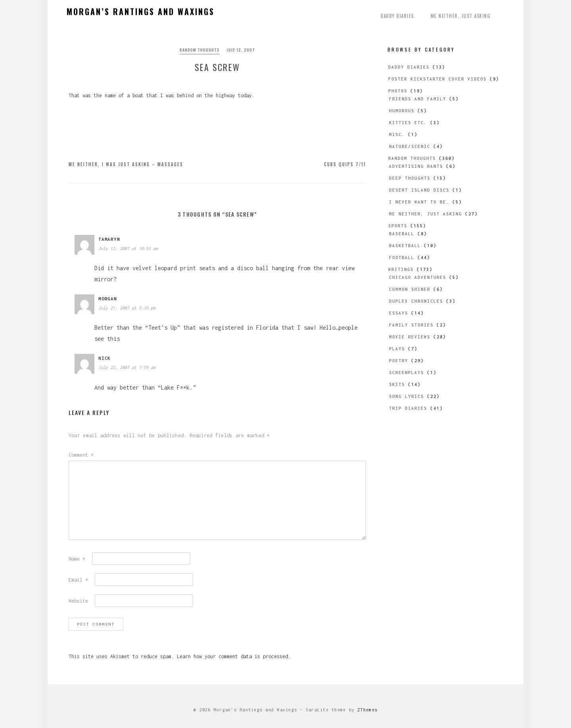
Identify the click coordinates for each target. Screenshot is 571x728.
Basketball (405, 246)
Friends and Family (418, 99)
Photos (398, 91)
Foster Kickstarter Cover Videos (437, 79)
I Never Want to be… (419, 202)
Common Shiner (410, 289)
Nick (104, 358)
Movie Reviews (410, 337)
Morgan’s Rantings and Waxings (141, 12)
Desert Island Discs (419, 190)
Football (402, 257)
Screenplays (406, 373)
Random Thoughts (200, 50)
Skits (397, 384)
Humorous (402, 111)
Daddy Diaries (397, 16)
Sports (398, 226)
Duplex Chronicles (416, 301)
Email (78, 580)
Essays (399, 313)
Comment (81, 455)
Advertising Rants (416, 166)
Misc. (397, 134)
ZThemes (367, 710)
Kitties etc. (408, 123)
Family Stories (411, 325)
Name (77, 559)
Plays (397, 349)
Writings (401, 269)
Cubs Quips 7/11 (345, 164)
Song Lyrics (406, 396)
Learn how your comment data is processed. (234, 656)
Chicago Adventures (418, 277)
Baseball (402, 234)
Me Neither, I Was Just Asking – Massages (126, 164)
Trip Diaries (408, 408)
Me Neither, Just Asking (461, 16)
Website (78, 601)
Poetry (399, 361)
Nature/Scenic (410, 146)
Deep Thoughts (410, 178)
